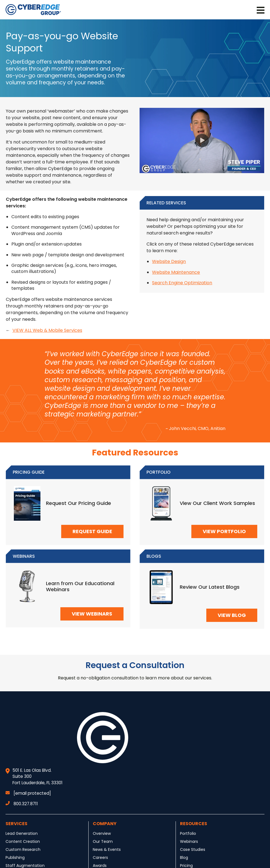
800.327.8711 (22, 804)
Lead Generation (22, 833)
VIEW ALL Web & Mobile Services (47, 330)
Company (105, 824)
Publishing (15, 857)
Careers (100, 857)
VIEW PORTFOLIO (224, 531)
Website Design (169, 261)
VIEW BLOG (232, 615)
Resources (194, 824)
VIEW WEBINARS (92, 614)
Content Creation (23, 841)
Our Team (103, 841)
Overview (102, 833)
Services (16, 824)
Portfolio (188, 833)
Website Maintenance (176, 272)
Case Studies (193, 849)
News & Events (107, 849)
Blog (184, 857)
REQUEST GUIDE (92, 531)
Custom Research (23, 849)
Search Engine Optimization (182, 283)
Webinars (189, 841)
